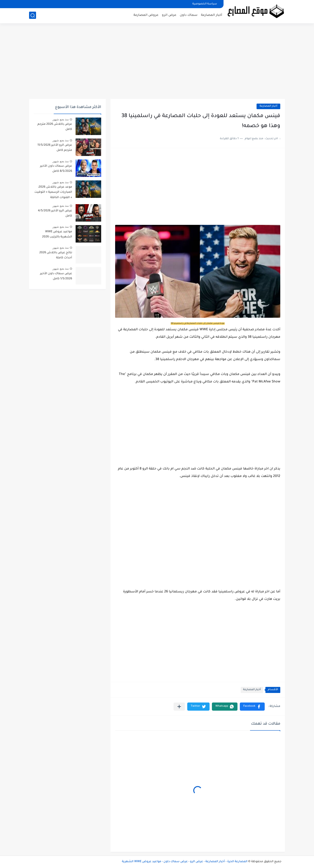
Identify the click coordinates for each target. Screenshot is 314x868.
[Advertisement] (157, 63)
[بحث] (33, 15)
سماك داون (189, 15)
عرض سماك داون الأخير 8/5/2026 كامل (56, 169)
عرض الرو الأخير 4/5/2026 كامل (55, 213)
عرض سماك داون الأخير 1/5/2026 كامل (56, 276)
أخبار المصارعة (212, 15)
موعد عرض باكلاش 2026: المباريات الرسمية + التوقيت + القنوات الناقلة (53, 192)
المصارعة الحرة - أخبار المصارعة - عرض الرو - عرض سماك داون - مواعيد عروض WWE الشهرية (185, 862)
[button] (252, 707)
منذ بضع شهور (60, 119)
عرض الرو (169, 15)
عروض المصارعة (146, 15)
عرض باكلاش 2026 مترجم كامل (55, 127)
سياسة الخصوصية (205, 4)
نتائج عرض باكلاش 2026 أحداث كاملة (56, 255)
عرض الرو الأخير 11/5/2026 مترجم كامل (55, 148)
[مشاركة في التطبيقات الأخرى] (179, 707)
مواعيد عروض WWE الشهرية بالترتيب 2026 (57, 234)
